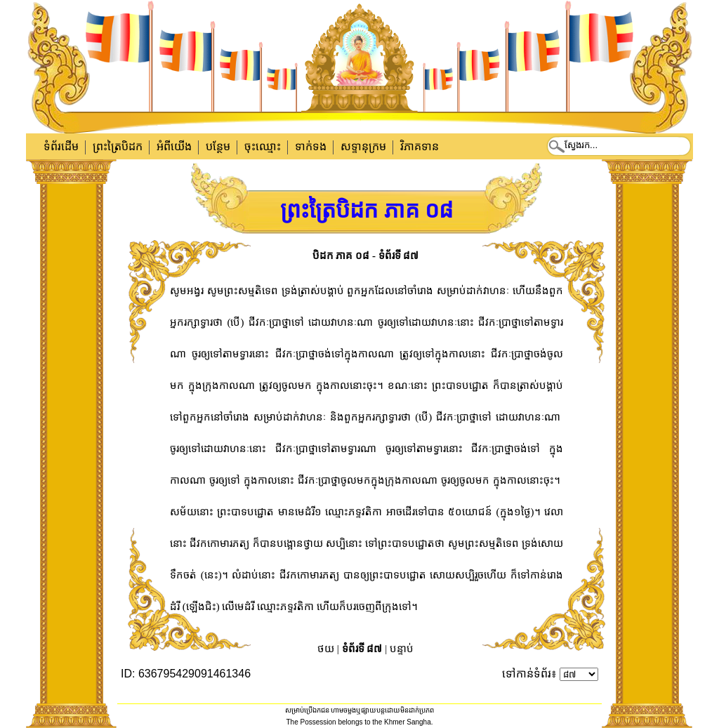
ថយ (326, 649)
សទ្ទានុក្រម (363, 146)
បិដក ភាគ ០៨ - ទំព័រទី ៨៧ (366, 256)
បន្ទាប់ (402, 649)
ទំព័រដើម (61, 146)
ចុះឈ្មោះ (263, 146)
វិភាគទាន (420, 146)
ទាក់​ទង (311, 146)
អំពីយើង (174, 146)
